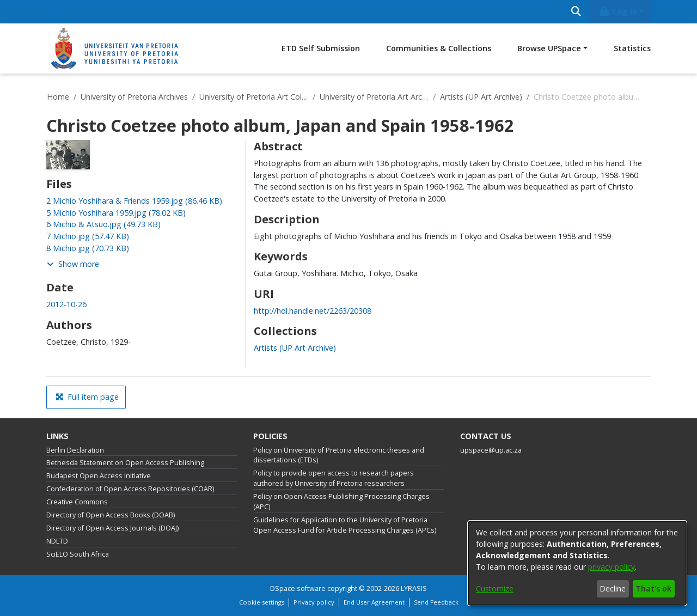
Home (58, 97)
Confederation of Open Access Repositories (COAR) (130, 489)
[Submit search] (576, 12)
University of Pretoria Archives (134, 97)
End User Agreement (374, 602)
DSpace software (298, 588)
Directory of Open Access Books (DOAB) (111, 515)
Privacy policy (314, 602)
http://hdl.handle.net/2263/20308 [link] (313, 311)
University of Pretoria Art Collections (254, 97)
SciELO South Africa (78, 554)
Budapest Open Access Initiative (99, 476)
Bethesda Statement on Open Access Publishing (125, 463)
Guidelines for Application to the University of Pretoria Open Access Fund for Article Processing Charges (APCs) (345, 525)
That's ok (653, 588)
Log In (618, 11)
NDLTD (57, 541)
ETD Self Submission (321, 48)
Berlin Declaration (75, 450)
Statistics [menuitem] (632, 48)
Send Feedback (436, 602)
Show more (73, 264)
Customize (495, 588)
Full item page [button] (87, 397)
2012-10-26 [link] (66, 304)
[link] (134, 201)
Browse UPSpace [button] (549, 48)
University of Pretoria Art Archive (374, 97)
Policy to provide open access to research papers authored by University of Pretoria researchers (334, 478)
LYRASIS (414, 588)
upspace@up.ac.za (491, 450)
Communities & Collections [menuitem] (439, 48)
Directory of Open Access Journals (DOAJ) (112, 528)
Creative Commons (77, 502)
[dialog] (577, 563)
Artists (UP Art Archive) (481, 97)
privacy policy (612, 567)
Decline (613, 588)
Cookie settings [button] (262, 602)
